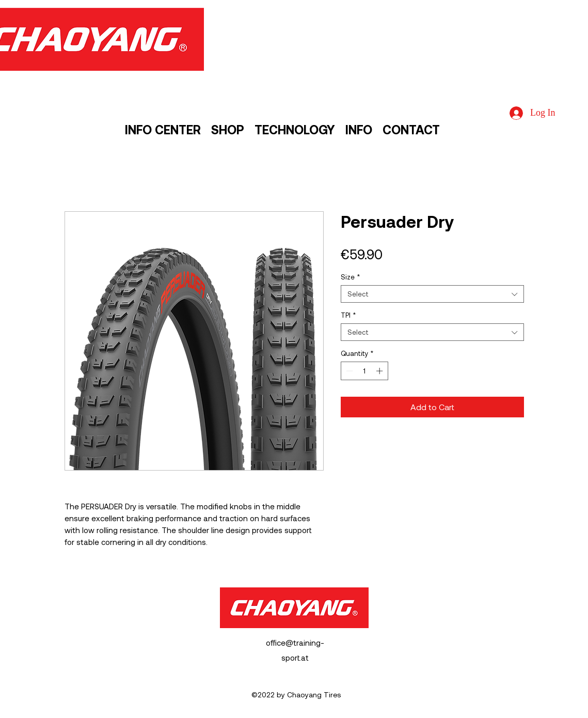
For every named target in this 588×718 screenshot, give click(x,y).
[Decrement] (348, 371)
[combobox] (432, 294)
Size (350, 277)
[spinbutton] (364, 371)
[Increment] (380, 371)
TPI (348, 315)
